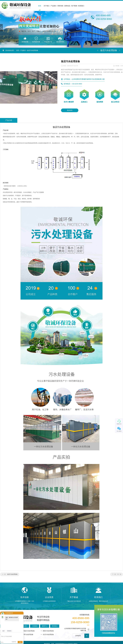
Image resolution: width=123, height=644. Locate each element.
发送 (20, 642)
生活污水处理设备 (48, 635)
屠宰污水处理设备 (28, 635)
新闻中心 (45, 626)
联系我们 (81, 6)
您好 (4, 631)
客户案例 (74, 6)
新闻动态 (67, 6)
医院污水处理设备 (48, 631)
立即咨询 (78, 636)
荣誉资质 (60, 6)
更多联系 (70, 110)
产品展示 (53, 6)
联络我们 (9, 631)
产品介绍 (9, 120)
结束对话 (14, 642)
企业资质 (49, 597)
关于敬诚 (74, 597)
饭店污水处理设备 (33, 50)
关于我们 (47, 6)
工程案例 (35, 626)
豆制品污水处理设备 (28, 631)
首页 (40, 6)
